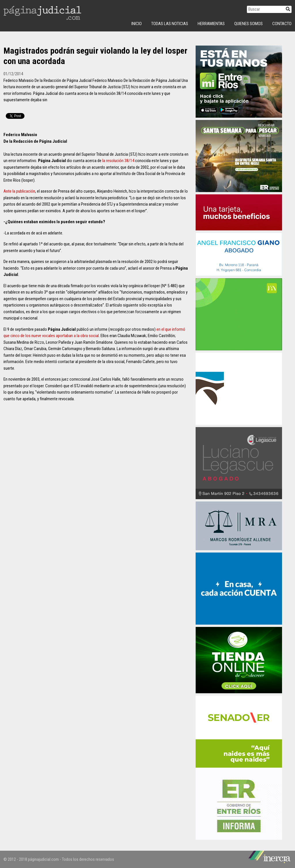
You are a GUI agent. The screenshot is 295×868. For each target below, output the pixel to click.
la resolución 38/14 (118, 161)
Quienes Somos (248, 24)
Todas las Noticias (170, 24)
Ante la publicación (19, 191)
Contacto (282, 24)
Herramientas (211, 24)
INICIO (137, 24)
